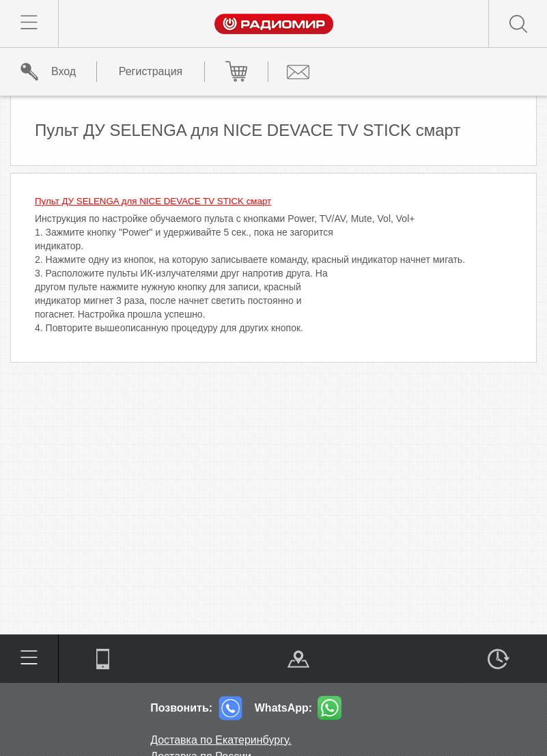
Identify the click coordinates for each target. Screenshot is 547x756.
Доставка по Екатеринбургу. (221, 740)
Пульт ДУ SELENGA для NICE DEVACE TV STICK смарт (153, 201)
